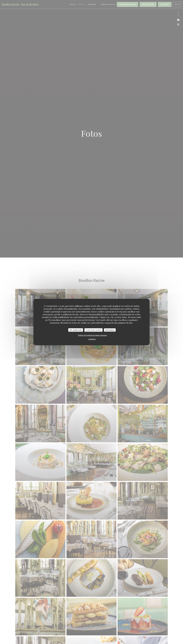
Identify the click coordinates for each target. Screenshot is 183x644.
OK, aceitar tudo (76, 330)
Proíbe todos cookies (93, 330)
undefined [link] (92, 339)
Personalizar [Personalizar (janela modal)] (110, 330)
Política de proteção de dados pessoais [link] (92, 335)
